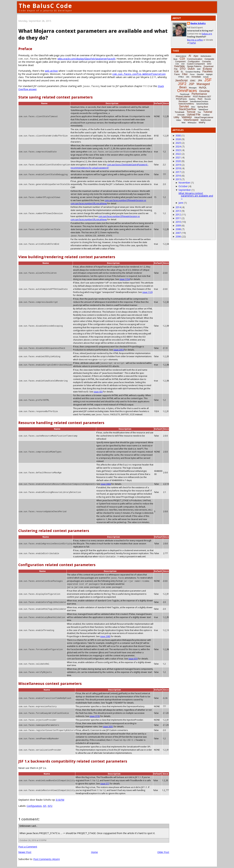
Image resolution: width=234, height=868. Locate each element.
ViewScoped (191, 120)
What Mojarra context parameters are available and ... (196, 196)
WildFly (202, 123)
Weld (183, 123)
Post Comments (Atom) (47, 859)
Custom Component (196, 64)
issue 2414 (119, 350)
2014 (178, 207)
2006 (178, 236)
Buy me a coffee (195, 40)
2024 (178, 146)
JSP (192, 84)
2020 (178, 161)
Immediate (196, 77)
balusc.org (207, 34)
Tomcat (191, 112)
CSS (177, 64)
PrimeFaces (181, 99)
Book (175, 59)
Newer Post (25, 852)
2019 (178, 165)
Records (208, 99)
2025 (178, 143)
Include (206, 77)
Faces (177, 74)
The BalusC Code (45, 6)
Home (94, 852)
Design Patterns (194, 66)
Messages (193, 88)
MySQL (203, 87)
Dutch (191, 69)
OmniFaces (187, 91)
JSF (45, 806)
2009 (178, 225)
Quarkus (192, 99)
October (183, 186)
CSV (183, 64)
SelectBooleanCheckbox (199, 102)
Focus (192, 74)
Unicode (181, 115)
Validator (187, 117)
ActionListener (181, 56)
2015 (178, 179)
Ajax (196, 56)
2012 (178, 215)
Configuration (34, 806)
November (184, 183)
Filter (185, 74)
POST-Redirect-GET (202, 97)
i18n (188, 77)
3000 (178, 135)
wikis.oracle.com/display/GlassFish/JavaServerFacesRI (86, 59)
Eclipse (207, 69)
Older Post (163, 852)
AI (190, 56)
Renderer (183, 101)
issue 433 (148, 389)
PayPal (193, 43)
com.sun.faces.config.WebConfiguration (139, 74)
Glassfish (200, 74)
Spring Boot (203, 107)
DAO (209, 64)
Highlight (209, 74)
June (181, 203)
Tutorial (208, 112)
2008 (178, 229)
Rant (200, 99)
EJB (176, 72)
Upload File (194, 115)
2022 (178, 154)
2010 (178, 222)
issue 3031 (108, 727)
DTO (183, 69)
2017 (178, 172)
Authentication (206, 56)
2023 (178, 150)
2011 (178, 218)
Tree (199, 112)
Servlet (184, 106)
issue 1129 (147, 292)
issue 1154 (125, 279)
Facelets (207, 71)
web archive (51, 71)
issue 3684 (106, 484)
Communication (195, 59)
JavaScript (181, 80)
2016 (178, 176)
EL (182, 72)
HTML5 (181, 77)
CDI (182, 59)
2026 (178, 139)
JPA (200, 81)
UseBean (206, 115)
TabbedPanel (203, 110)
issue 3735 (95, 716)
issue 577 (105, 784)
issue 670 (133, 659)
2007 (178, 233)
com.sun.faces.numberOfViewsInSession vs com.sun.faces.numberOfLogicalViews (105, 218)
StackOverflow (187, 109)
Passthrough (185, 94)
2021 (178, 157)
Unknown (25, 826)
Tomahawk (180, 112)
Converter (206, 62)
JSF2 (50, 806)
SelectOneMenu (186, 104)
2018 (178, 168)
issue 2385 (105, 636)
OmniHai (204, 91)
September (185, 190)
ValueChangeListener (204, 117)
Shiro (193, 107)
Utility (176, 117)
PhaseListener (183, 96)
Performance (199, 94)
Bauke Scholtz (198, 23)
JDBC (193, 81)
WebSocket (206, 120)
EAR (199, 69)
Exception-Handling (193, 72)
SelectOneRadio (202, 104)
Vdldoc (179, 120)
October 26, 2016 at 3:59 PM (33, 840)
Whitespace (192, 123)
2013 (178, 211)
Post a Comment (28, 847)
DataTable (180, 66)
